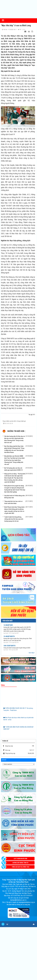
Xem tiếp (32, 653)
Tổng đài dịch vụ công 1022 (20, 867)
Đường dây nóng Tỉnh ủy (20, 863)
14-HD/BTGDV (8, 625)
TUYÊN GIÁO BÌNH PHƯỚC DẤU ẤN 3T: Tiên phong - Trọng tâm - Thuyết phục (18, 709)
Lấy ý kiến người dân (20, 859)
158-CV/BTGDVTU (9, 646)
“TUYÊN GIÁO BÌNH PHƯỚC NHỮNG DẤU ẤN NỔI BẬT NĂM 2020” (18, 728)
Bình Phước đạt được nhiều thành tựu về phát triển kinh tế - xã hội (18, 719)
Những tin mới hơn (16, 431)
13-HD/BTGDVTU (9, 636)
